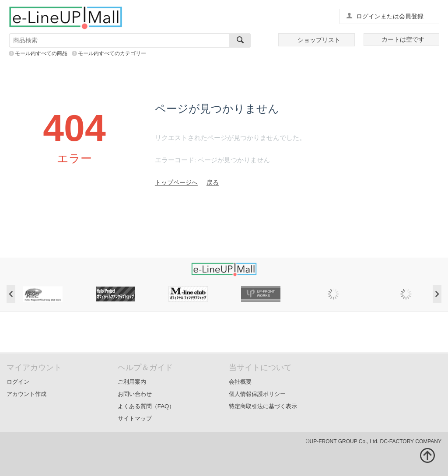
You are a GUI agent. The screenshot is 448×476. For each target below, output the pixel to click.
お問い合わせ (135, 394)
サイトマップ (135, 418)
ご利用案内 (132, 382)
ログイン (18, 382)
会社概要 (240, 382)
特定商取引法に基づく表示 (263, 406)
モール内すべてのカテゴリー (112, 53)
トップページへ (176, 182)
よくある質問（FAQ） (146, 406)
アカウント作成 (26, 394)
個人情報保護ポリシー (257, 394)
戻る (213, 182)
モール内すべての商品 (41, 53)
